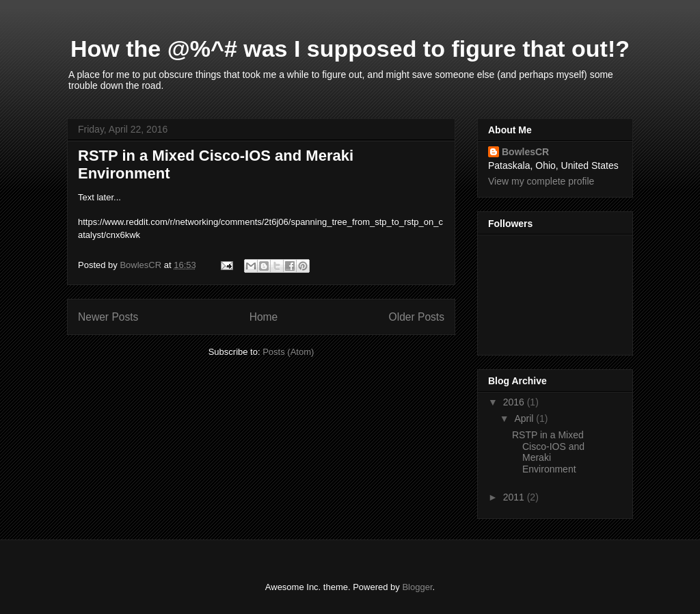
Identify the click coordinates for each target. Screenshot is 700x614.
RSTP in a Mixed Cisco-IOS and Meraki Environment (548, 452)
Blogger (417, 587)
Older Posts (417, 317)
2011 (515, 497)
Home (264, 317)
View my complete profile (541, 181)
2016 (515, 402)
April (525, 418)
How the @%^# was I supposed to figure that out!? (350, 49)
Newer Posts (108, 317)
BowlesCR (525, 152)
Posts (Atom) (288, 352)
